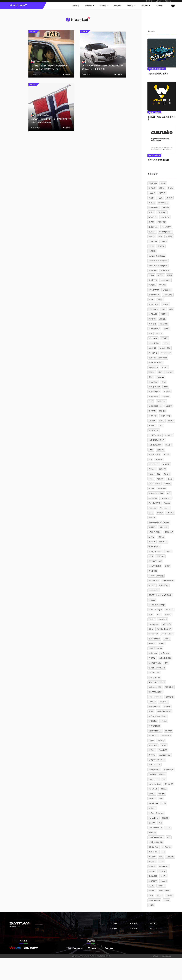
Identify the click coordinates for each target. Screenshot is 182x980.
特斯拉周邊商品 (154, 329)
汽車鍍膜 (162, 319)
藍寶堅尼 (167, 484)
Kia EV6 (167, 455)
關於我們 (168, 1)
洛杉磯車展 (153, 498)
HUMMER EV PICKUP (156, 440)
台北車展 (162, 871)
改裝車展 (167, 706)
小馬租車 (152, 251)
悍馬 (160, 823)
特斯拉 (170, 188)
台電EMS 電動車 (165, 658)
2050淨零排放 (154, 290)
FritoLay (152, 469)
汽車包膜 (166, 207)
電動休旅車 (153, 876)
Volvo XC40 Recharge (157, 256)
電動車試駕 (153, 270)
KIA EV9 (152, 619)
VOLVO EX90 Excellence (157, 716)
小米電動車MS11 (155, 663)
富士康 (170, 479)
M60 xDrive (153, 745)
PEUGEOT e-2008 (155, 561)
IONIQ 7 (160, 895)
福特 (160, 236)
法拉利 (151, 488)
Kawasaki (170, 857)
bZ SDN (160, 275)
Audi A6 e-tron (154, 677)
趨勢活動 (118, 6)
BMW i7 (152, 794)
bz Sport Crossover (156, 813)
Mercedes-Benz (155, 784)
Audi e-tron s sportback (158, 358)
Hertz (151, 450)
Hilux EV (152, 600)
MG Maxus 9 (153, 736)
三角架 (151, 905)
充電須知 (169, 406)
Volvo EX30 (163, 750)
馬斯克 (162, 188)
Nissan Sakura (154, 295)
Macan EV (152, 508)
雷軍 (166, 663)
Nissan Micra (154, 590)
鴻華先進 (160, 450)
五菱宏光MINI (154, 304)
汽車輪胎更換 (166, 736)
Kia (163, 852)
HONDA (161, 537)
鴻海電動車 (153, 217)
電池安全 (152, 411)
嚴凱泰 (167, 566)
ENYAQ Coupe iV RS (156, 837)
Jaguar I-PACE (168, 580)
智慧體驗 (169, 236)
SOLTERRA (153, 338)
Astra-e (167, 474)
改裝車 (162, 421)
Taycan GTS (153, 367)
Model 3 (152, 193)
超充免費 (168, 731)
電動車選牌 (165, 653)
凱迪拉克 (166, 396)
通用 (161, 425)
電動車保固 (153, 416)
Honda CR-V (153, 309)
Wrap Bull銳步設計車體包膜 (159, 522)
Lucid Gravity (154, 624)
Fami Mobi (163, 542)
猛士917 (152, 823)
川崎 (161, 857)
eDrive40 (161, 740)
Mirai (159, 614)
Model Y (169, 198)
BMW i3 (167, 639)
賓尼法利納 (162, 488)
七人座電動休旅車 (155, 692)
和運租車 (161, 246)
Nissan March (154, 464)
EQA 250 (168, 445)
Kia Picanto (166, 847)
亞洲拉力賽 (153, 280)
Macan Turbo (164, 891)
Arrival (168, 551)
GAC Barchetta (154, 484)
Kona (164, 382)
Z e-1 (162, 861)
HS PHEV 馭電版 (155, 532)
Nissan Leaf (153, 382)
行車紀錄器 (163, 527)
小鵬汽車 (170, 895)
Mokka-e (170, 513)
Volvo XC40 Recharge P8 (158, 266)
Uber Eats (160, 556)
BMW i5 (164, 745)
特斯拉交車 (153, 183)
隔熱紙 (166, 329)
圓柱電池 (152, 808)
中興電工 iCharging (156, 576)
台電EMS (152, 658)
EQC (164, 779)
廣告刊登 (149, 1)
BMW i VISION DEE (156, 648)
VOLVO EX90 (164, 585)
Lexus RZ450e (165, 348)
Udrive (151, 246)
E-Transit (169, 435)
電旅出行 (168, 614)
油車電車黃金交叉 (155, 406)
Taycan (167, 503)
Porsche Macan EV (164, 629)
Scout (151, 479)
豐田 (151, 333)
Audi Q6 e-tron (167, 634)
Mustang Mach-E (166, 232)
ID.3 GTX (162, 469)
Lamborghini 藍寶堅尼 (157, 774)
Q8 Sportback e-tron (157, 760)
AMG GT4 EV (153, 852)
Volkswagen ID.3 (155, 687)
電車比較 (159, 6)
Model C (165, 304)
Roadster (159, 459)
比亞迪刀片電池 (154, 455)
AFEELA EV (167, 624)
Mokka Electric (154, 706)
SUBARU (164, 338)
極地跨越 (152, 285)
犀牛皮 (151, 212)
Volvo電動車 (166, 227)
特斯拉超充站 (154, 207)
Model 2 (164, 881)
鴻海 (160, 372)
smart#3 (152, 798)
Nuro (151, 556)
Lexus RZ (152, 348)
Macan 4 (152, 891)
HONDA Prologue (155, 610)
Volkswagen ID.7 (155, 731)
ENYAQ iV (152, 832)
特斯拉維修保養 (154, 900)
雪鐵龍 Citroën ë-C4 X (157, 668)
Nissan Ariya (165, 280)
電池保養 (167, 392)
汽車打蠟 (152, 319)
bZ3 (169, 493)
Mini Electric (165, 508)
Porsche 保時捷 (155, 503)
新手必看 (152, 188)
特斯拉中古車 (163, 203)
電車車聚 (152, 755)
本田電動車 (153, 314)
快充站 (160, 198)
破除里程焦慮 (154, 396)
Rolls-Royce (164, 866)
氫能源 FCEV (153, 227)
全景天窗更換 (169, 769)
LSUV (151, 895)
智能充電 (162, 193)
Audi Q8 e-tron (165, 755)
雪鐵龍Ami (167, 290)
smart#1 (162, 794)
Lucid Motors (166, 498)
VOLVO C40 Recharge (157, 605)
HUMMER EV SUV (155, 445)
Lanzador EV (154, 779)
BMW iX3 (152, 643)
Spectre (152, 871)
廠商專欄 (131, 6)
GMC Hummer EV (155, 828)
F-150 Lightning (155, 435)
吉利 (161, 798)
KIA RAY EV (169, 784)
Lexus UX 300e (154, 343)
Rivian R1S (163, 619)
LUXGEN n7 (162, 212)
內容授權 (158, 1)
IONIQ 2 (164, 876)
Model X (152, 236)
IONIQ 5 (152, 203)
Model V (160, 513)
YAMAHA (152, 542)
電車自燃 (162, 411)
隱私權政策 (155, 956)
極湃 (171, 309)
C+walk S (152, 702)
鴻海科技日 (153, 571)
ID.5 (169, 837)
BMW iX (162, 643)
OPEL (151, 513)
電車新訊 (89, 6)
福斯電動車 (169, 687)
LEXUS (166, 343)
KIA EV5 (164, 789)
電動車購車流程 (154, 639)
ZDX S (151, 614)
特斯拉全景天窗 (154, 769)
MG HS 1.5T (169, 532)
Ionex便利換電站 (155, 566)
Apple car (160, 377)
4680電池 (152, 324)
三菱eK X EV (168, 295)
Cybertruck (165, 217)
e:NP (164, 309)
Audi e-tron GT (154, 765)
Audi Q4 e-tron (154, 387)
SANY (151, 377)
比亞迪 (151, 275)
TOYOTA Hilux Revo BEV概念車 (160, 595)
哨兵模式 (152, 527)
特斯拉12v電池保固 (156, 842)
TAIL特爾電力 (154, 580)
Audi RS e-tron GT (164, 711)
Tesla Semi (161, 401)
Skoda (168, 828)
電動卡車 (152, 232)
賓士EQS (152, 585)
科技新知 (104, 6)
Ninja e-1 (152, 861)
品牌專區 (146, 6)
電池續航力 (165, 270)
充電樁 (151, 198)
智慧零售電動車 (154, 547)
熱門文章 (76, 6)
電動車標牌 (153, 653)
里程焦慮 (162, 285)
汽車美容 (164, 314)
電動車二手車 (166, 416)
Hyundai (152, 425)
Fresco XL (169, 372)
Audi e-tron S (166, 353)
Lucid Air (152, 421)
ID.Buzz (152, 750)
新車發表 (152, 857)
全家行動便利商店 (155, 551)
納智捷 (160, 299)
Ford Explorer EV (155, 697)
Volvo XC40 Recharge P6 (158, 261)
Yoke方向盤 (153, 353)
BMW (164, 803)
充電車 (163, 183)
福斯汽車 (160, 479)
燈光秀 (151, 740)
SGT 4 (151, 711)
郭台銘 (151, 299)
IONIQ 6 (171, 421)
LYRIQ (151, 401)
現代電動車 (153, 241)
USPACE (164, 241)
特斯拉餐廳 (164, 324)
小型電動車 (153, 881)
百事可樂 (166, 464)
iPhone (152, 372)
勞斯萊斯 (152, 866)
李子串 (166, 900)
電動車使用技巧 (154, 392)
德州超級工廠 (154, 430)
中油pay (164, 721)
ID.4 (150, 459)
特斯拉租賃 (162, 222)
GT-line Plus (153, 847)
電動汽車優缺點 (154, 726)
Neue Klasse (153, 803)
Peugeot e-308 (154, 474)
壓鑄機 (170, 275)
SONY (151, 629)
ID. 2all (151, 886)
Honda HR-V (153, 818)
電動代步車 (169, 697)
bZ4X (166, 387)
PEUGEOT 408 (154, 673)
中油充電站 (153, 721)
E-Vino (151, 537)
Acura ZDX (170, 610)
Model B (152, 517)
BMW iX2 (161, 886)
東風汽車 (165, 818)
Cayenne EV (153, 634)
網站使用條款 (166, 956)
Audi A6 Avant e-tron (157, 682)
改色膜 (151, 222)
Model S (165, 367)
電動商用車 (164, 702)
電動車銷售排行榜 (155, 362)
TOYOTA (159, 333)
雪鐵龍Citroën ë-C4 (156, 493)
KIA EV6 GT (153, 789)
